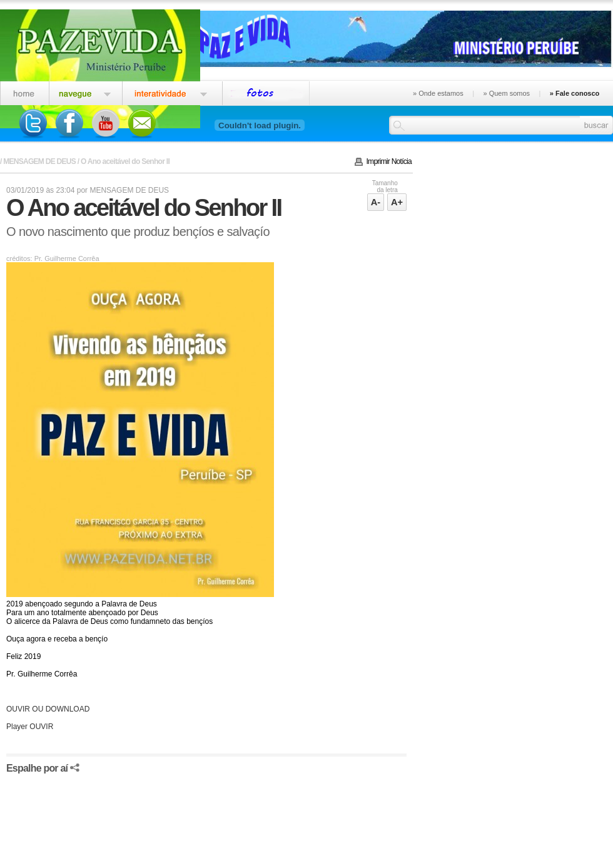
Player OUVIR (30, 727)
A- (376, 202)
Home (24, 91)
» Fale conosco (575, 93)
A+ (397, 202)
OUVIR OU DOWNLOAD (48, 709)
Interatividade (172, 91)
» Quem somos (506, 93)
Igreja (85, 91)
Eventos (266, 91)
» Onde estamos (438, 93)
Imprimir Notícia (389, 161)
